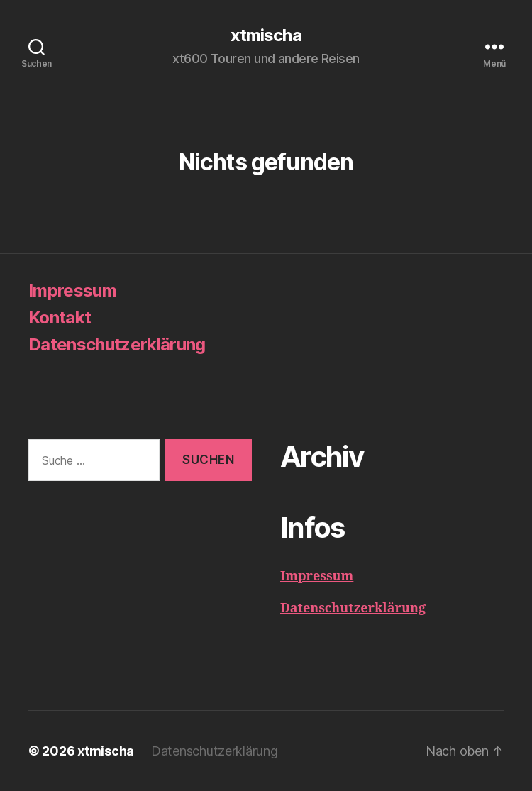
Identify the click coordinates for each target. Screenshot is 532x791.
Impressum (72, 291)
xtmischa (266, 35)
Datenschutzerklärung (117, 344)
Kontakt (60, 317)
